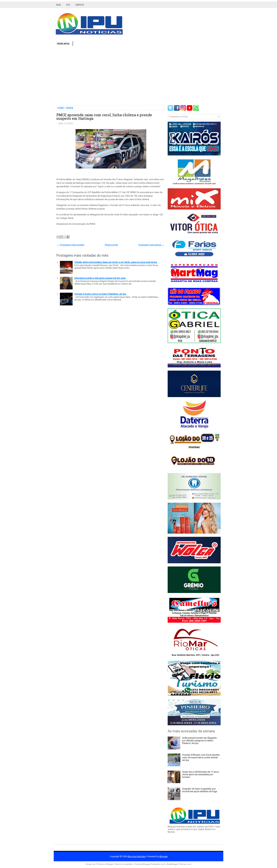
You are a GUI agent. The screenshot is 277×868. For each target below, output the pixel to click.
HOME (61, 108)
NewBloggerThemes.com (179, 864)
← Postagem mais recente (71, 245)
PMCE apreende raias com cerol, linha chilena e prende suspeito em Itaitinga (104, 117)
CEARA (70, 108)
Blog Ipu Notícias (137, 856)
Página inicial (63, 44)
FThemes (100, 864)
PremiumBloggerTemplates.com (150, 864)
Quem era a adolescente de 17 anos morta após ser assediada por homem (200, 774)
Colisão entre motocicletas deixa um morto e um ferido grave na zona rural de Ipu (116, 262)
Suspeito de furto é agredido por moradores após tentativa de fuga (200, 790)
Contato (80, 5)
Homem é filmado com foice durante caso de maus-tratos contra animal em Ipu (201, 758)
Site (68, 5)
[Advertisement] (138, 75)
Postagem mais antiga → (151, 245)
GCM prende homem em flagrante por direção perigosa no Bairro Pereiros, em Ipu (199, 741)
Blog (59, 5)
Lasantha (128, 864)
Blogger (164, 856)
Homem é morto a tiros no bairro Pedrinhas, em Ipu (100, 294)
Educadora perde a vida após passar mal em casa (100, 278)
